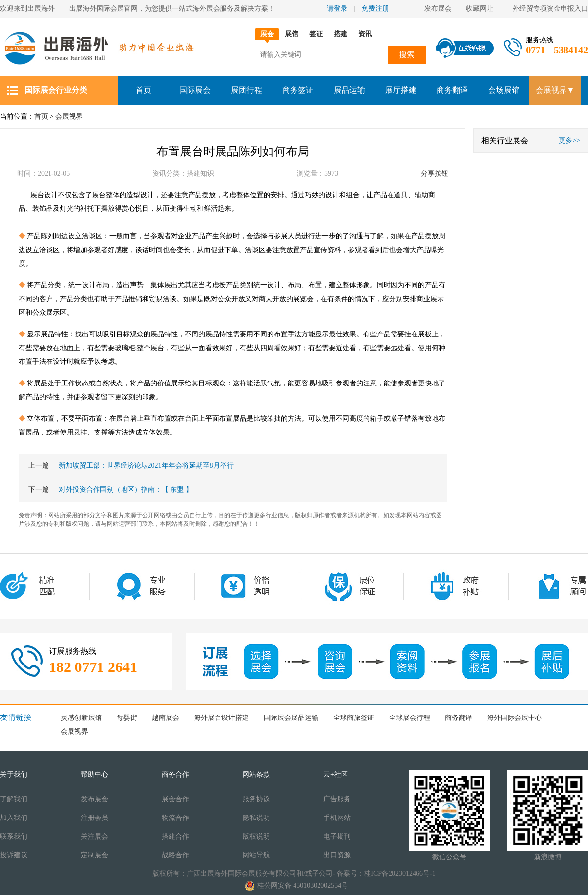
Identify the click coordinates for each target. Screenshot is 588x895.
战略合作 (175, 855)
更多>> (569, 141)
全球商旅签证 (354, 718)
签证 (316, 34)
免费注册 (375, 9)
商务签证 (298, 90)
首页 (144, 90)
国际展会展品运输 (291, 718)
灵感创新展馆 (81, 718)
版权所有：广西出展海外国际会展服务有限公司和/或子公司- (244, 874)
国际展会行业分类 (56, 90)
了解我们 (14, 799)
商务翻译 (452, 90)
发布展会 (438, 9)
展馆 (292, 34)
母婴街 (127, 718)
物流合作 (175, 818)
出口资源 (337, 855)
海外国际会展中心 (514, 718)
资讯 (365, 34)
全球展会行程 (410, 718)
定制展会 (95, 855)
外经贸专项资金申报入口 (550, 9)
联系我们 (14, 836)
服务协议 (256, 799)
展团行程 (246, 90)
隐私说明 (256, 818)
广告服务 (337, 799)
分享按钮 (435, 173)
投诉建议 (14, 855)
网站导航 (256, 855)
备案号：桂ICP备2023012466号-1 (386, 874)
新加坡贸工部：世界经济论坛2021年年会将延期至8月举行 (131, 466)
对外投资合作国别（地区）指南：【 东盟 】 (110, 490)
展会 (267, 34)
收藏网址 (483, 9)
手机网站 (337, 818)
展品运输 (349, 90)
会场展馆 (504, 90)
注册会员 (95, 818)
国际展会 (195, 90)
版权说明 (256, 836)
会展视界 (69, 116)
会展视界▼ (555, 90)
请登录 (337, 9)
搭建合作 (175, 836)
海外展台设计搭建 (221, 718)
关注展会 (95, 836)
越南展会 (166, 718)
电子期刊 (337, 836)
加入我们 (14, 818)
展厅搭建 (401, 90)
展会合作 (175, 799)
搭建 (341, 34)
